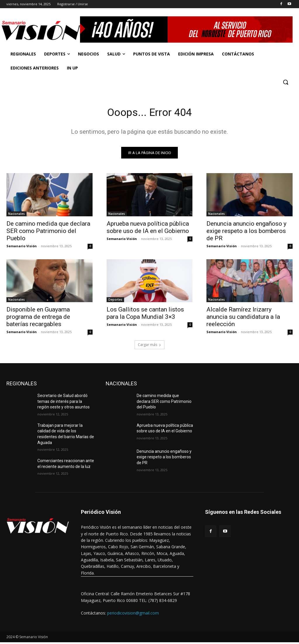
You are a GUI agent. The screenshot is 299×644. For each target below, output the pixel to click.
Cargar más (149, 346)
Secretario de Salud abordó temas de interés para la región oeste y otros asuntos (64, 403)
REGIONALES (22, 385)
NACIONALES (121, 385)
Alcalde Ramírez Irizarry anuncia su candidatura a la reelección (243, 318)
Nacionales (16, 215)
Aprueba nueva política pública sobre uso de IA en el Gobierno (148, 229)
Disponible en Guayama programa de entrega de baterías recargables (38, 318)
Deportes (115, 301)
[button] (286, 82)
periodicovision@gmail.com (133, 615)
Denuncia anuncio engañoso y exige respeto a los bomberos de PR (246, 232)
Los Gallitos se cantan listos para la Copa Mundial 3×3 (145, 315)
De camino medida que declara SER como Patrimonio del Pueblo (48, 232)
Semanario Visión (22, 247)
